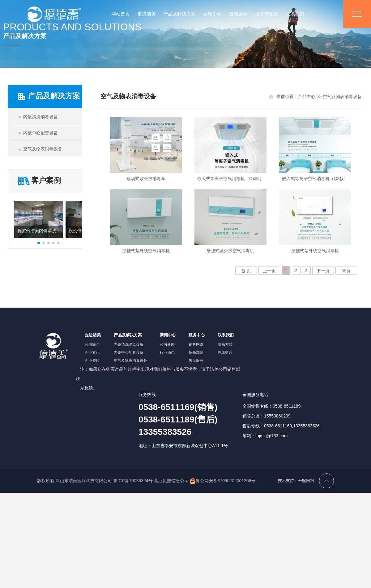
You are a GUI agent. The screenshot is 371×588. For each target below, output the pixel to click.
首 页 (246, 271)
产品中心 (307, 97)
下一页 (323, 271)
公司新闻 (167, 344)
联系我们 (295, 14)
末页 (346, 271)
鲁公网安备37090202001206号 (222, 481)
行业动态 (167, 352)
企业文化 (92, 352)
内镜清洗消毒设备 (129, 344)
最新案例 (238, 14)
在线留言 (225, 352)
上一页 (269, 271)
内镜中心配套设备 (129, 352)
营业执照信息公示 (171, 481)
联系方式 (225, 344)
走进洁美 (147, 14)
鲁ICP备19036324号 (133, 481)
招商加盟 (196, 352)
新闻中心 (212, 14)
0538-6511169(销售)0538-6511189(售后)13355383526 (178, 419)
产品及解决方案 (179, 14)
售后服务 (196, 361)
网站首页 (121, 14)
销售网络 (196, 344)
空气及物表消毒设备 (342, 97)
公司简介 (92, 344)
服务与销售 (267, 14)
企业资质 (92, 361)
